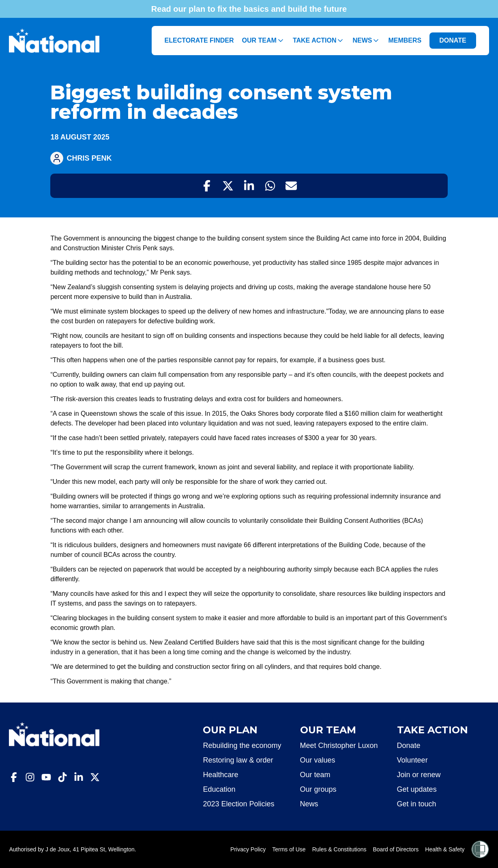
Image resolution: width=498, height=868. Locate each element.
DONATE (453, 40)
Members (405, 40)
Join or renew (419, 775)
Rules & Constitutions (339, 849)
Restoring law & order (238, 760)
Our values (318, 760)
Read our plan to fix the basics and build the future (249, 9)
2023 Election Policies (238, 804)
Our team (315, 775)
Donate (409, 746)
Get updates (417, 789)
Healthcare (220, 775)
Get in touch (417, 804)
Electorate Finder (199, 40)
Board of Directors (396, 849)
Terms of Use (289, 849)
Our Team (263, 41)
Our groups (318, 789)
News (366, 41)
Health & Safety (445, 849)
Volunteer (412, 760)
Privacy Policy (248, 849)
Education (219, 789)
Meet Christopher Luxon (339, 746)
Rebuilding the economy (242, 746)
